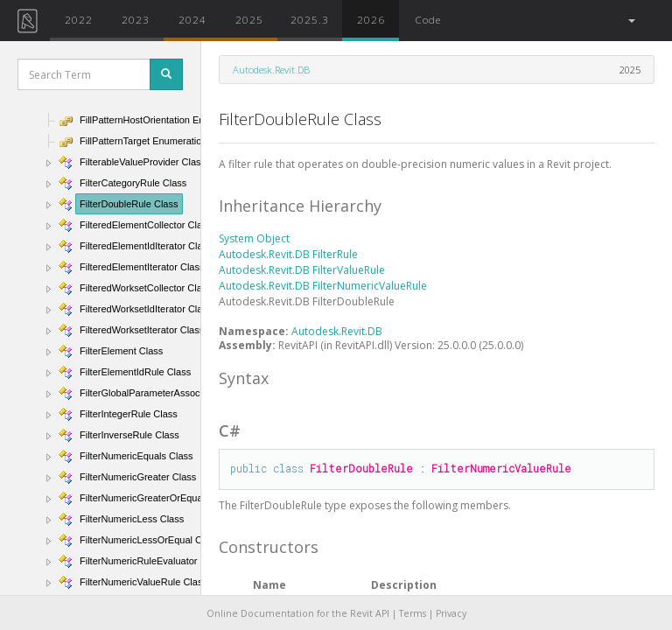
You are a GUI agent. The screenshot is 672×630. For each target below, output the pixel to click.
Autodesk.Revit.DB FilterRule (288, 254)
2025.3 (310, 19)
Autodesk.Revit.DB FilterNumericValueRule (323, 286)
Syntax (244, 378)
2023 (136, 19)
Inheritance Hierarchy (300, 206)
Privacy (451, 613)
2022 (79, 19)
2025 (249, 19)
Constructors (269, 547)
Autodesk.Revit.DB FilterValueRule (302, 270)
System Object (254, 238)
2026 (371, 19)
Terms (413, 613)
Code (428, 19)
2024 (192, 19)
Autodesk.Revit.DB (271, 70)
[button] (630, 21)
